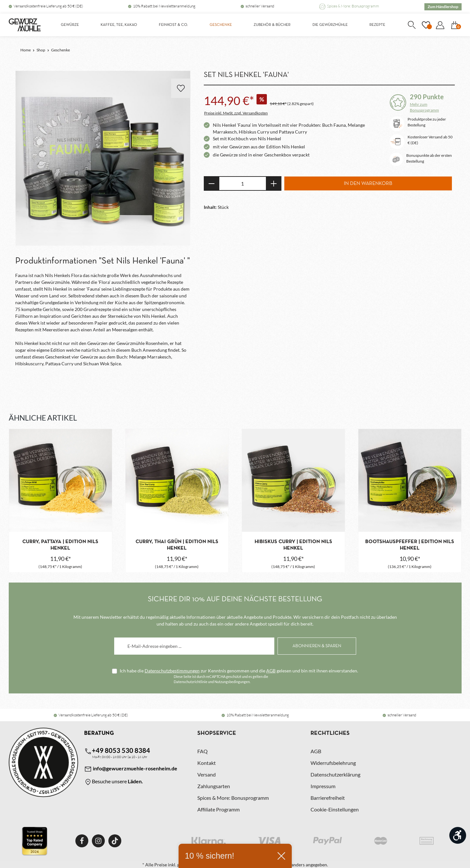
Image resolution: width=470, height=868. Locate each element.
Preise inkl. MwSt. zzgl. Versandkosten (236, 113)
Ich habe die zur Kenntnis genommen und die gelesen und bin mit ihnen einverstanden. (239, 671)
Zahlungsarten (214, 786)
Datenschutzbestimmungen (172, 671)
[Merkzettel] (426, 25)
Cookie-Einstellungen (335, 809)
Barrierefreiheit (328, 798)
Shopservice (217, 733)
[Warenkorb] (455, 25)
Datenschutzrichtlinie (191, 682)
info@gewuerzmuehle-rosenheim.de (131, 769)
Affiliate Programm (219, 809)
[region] (103, 159)
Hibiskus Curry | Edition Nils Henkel (293, 545)
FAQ (202, 751)
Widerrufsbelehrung (333, 763)
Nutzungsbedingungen (232, 682)
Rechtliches (330, 733)
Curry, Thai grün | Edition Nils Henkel (177, 545)
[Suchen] (412, 25)
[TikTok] (115, 841)
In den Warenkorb (368, 184)
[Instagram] (98, 841)
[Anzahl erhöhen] (274, 183)
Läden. (135, 781)
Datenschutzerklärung (335, 774)
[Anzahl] (243, 183)
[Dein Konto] (440, 25)
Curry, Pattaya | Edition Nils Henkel (60, 545)
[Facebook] (82, 841)
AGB (271, 671)
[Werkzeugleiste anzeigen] (458, 835)
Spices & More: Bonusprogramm (353, 6)
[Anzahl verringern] (211, 183)
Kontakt (207, 763)
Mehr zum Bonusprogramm (424, 107)
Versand (207, 774)
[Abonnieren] (317, 646)
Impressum (323, 786)
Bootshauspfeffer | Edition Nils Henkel (410, 545)
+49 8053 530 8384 (117, 751)
